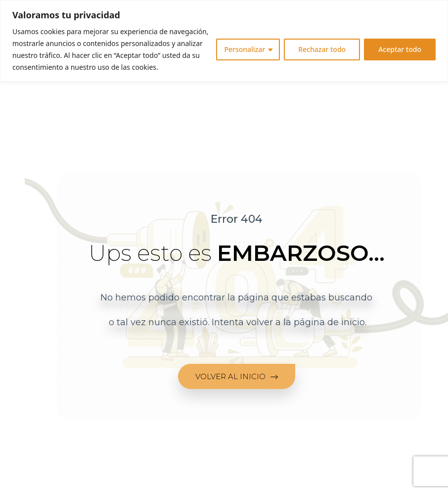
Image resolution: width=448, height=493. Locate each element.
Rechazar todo (322, 49)
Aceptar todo (400, 49)
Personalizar (245, 49)
